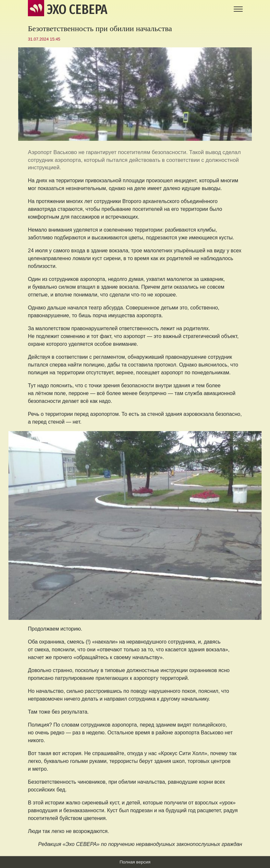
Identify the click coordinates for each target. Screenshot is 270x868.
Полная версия (135, 862)
